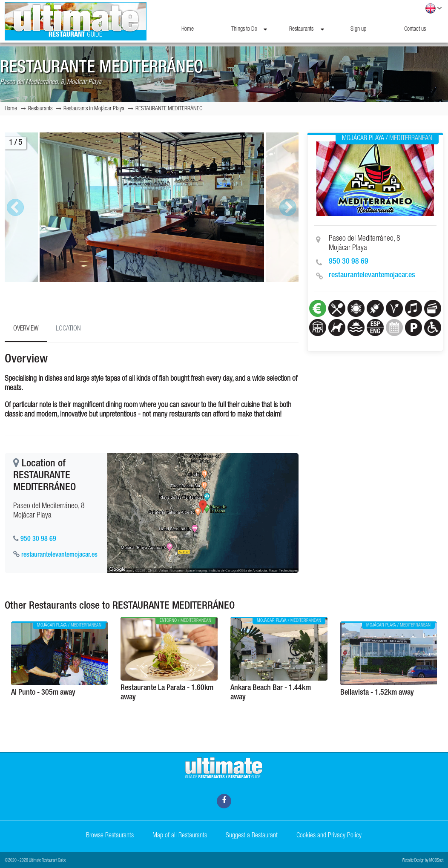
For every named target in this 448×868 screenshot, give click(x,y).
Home (188, 29)
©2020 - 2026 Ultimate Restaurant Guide (35, 861)
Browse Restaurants (110, 836)
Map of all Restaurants (180, 836)
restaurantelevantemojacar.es (372, 276)
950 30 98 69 (349, 262)
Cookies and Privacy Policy (329, 836)
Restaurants (307, 29)
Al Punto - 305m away (43, 693)
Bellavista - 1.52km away (377, 693)
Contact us (415, 29)
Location (68, 329)
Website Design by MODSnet (423, 861)
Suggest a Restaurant (252, 836)
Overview (26, 329)
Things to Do (249, 29)
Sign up (358, 29)
